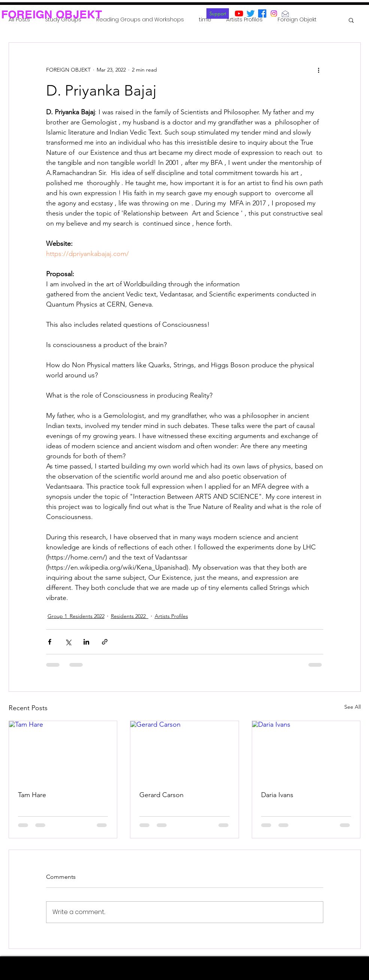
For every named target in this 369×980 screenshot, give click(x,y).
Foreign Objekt (297, 20)
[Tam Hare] (63, 751)
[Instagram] (274, 13)
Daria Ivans (277, 795)
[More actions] (319, 70)
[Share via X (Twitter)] (68, 642)
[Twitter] (251, 13)
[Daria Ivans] (306, 751)
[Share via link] (105, 642)
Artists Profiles (244, 20)
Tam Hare (32, 795)
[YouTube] (239, 13)
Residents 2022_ (130, 616)
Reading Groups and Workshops (140, 20)
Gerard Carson (161, 795)
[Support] (218, 13)
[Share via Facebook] (50, 642)
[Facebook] (262, 13)
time (205, 20)
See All (353, 707)
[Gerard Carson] (184, 751)
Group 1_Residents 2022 (76, 616)
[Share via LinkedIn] (86, 642)
